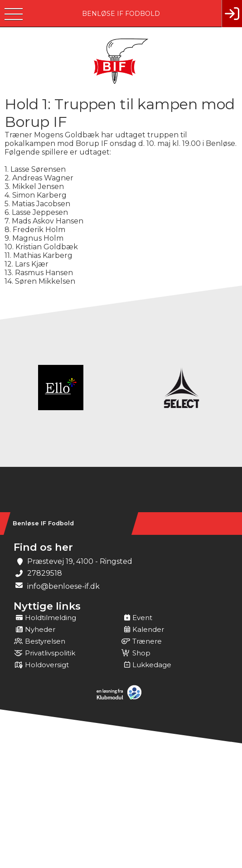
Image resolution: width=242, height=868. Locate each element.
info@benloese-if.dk (63, 586)
